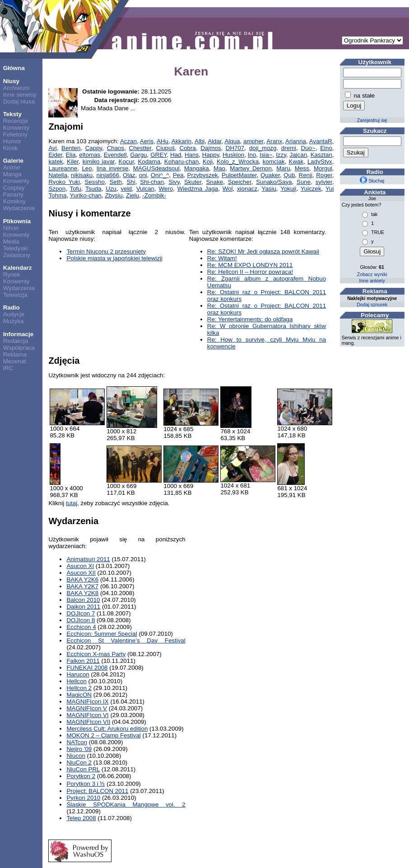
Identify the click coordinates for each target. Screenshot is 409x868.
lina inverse (112, 168)
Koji (208, 162)
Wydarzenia (19, 208)
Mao (219, 168)
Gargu (138, 155)
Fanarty (13, 195)
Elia (70, 155)
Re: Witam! (222, 258)
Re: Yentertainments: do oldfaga (250, 319)
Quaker (270, 175)
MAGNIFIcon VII (88, 722)
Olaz (129, 175)
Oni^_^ (160, 175)
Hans (192, 155)
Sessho (94, 182)
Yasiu (269, 189)
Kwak (296, 162)
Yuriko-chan (86, 195)
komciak (274, 162)
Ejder (55, 155)
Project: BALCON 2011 (97, 791)
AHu (163, 141)
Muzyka (14, 321)
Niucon (76, 756)
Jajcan (299, 155)
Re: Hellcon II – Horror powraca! (250, 272)
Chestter (140, 148)
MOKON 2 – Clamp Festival (103, 735)
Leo (87, 168)
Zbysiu (114, 195)
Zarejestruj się (372, 120)
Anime (12, 167)
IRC (8, 368)
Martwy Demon (251, 168)
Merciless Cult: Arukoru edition (107, 729)
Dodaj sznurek (372, 305)
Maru (283, 168)
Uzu (111, 189)
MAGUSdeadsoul (156, 168)
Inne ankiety (372, 281)
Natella (58, 175)
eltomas (90, 155)
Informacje (18, 334)
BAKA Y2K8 (82, 593)
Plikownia (17, 221)
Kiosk (11, 148)
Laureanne (63, 168)
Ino (252, 155)
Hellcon (76, 681)
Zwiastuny (17, 255)
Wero (166, 189)
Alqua (232, 141)
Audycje (14, 314)
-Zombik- (154, 195)
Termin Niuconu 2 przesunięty (106, 251)
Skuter (193, 182)
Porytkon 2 (81, 776)
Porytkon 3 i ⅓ (86, 784)
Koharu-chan (181, 162)
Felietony (15, 134)
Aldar (214, 141)
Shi (131, 182)
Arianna (296, 141)
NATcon (77, 742)
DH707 (235, 148)
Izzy (281, 155)
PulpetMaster (239, 175)
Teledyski (16, 248)
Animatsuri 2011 (88, 559)
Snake (214, 182)
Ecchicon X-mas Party (96, 654)
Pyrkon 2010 (83, 798)
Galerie (13, 161)
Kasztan (321, 155)
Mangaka (197, 168)
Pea (178, 175)
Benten (71, 148)
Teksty (12, 114)
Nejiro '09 (79, 749)
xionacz (247, 189)
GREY (158, 155)
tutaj (72, 503)
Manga (12, 174)
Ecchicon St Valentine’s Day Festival (126, 640)
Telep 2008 (81, 818)
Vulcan (145, 189)
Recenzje (16, 121)
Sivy (174, 182)
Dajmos (211, 148)
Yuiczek (311, 189)
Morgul (323, 168)
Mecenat (15, 361)
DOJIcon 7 (81, 613)
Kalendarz (18, 268)
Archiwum (16, 88)
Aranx (274, 141)
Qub (289, 175)
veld (126, 189)
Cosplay (14, 188)
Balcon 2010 (83, 600)
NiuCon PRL (83, 769)
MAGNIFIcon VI (87, 715)
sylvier (324, 182)
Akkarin (181, 141)
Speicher (240, 182)
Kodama (149, 162)
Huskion (233, 155)
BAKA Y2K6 (82, 579)
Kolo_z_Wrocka (238, 162)
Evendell (115, 155)
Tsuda (93, 189)
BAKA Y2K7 (82, 586)
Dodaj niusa (19, 101)
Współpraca (19, 348)
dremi (289, 148)
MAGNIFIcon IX (87, 701)
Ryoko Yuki (64, 182)
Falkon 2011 (83, 661)
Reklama (15, 354)
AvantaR (321, 141)
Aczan (128, 141)
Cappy (94, 148)
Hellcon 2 (79, 688)
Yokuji (288, 189)
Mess (302, 168)
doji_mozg (263, 148)
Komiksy (14, 201)
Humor (12, 141)
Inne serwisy (20, 95)
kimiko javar (99, 162)
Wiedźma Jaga (198, 189)
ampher (253, 141)
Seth (115, 182)
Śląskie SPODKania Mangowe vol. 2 (126, 805)
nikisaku (82, 175)
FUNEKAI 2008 (87, 668)
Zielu (132, 195)
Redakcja (16, 341)
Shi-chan (152, 182)
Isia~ (266, 155)
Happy (211, 155)
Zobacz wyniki (372, 274)
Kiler (73, 162)
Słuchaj (372, 181)
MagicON (79, 695)
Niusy (11, 81)
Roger (324, 175)
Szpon (57, 189)
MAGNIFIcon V (87, 708)
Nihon (11, 228)
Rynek (12, 274)
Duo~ (308, 148)
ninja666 (107, 175)
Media (11, 242)
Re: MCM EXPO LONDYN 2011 (250, 265)
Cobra (187, 148)
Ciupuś (166, 148)
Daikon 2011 (83, 607)
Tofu (76, 189)
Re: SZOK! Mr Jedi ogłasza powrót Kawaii (263, 251)
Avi (52, 148)
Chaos (116, 148)
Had (176, 155)
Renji (306, 175)
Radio (12, 307)
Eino (326, 148)
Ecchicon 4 (81, 627)
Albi (200, 141)
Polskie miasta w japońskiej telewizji (114, 258)
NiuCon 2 (79, 762)
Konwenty (16, 128)
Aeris (147, 141)
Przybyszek (203, 175)
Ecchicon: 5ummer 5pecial (102, 634)
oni (143, 175)
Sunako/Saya (274, 182)
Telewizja (15, 295)
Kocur (126, 162)
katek (56, 162)
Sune (304, 182)
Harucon (78, 674)
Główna (14, 68)
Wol (228, 189)
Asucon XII (81, 573)
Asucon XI (80, 566)
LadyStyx (320, 162)
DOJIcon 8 (81, 620)
